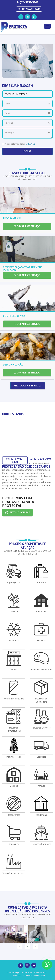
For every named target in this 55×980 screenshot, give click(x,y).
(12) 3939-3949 (29, 2)
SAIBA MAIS (30, 144)
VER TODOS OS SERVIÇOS (28, 386)
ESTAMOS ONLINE (17, 512)
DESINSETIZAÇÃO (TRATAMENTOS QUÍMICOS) (23, 268)
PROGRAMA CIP (12, 218)
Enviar (27, 151)
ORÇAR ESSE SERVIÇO (27, 226)
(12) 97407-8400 (30, 9)
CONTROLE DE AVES (14, 316)
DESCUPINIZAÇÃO (13, 365)
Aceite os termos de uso (20, 144)
